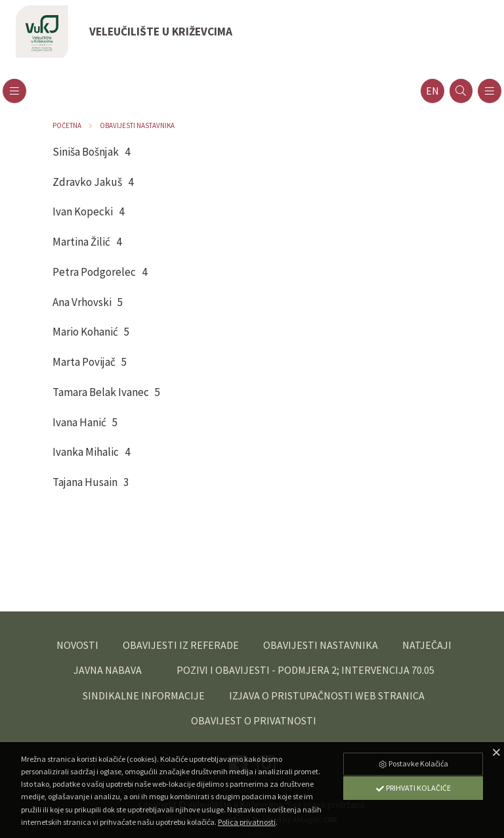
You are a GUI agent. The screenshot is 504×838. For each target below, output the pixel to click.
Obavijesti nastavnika (137, 125)
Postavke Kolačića (413, 763)
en (432, 91)
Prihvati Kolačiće (413, 788)
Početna (67, 125)
